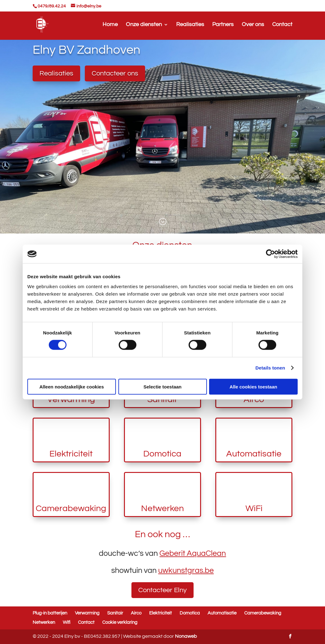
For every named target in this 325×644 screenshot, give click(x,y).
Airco (136, 613)
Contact (282, 25)
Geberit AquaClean (193, 553)
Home (110, 25)
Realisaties (190, 25)
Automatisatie (254, 454)
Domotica (162, 454)
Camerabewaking (71, 508)
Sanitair (115, 613)
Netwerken (162, 508)
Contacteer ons (115, 73)
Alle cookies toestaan (253, 386)
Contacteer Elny (162, 590)
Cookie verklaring (120, 622)
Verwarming (87, 613)
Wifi (66, 622)
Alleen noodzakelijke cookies (72, 386)
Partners (223, 25)
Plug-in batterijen (50, 613)
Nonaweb (186, 636)
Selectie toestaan (163, 386)
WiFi (254, 508)
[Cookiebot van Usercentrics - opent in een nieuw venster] (270, 254)
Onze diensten (144, 25)
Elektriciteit (71, 454)
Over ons (253, 25)
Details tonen (270, 368)
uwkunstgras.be (186, 570)
